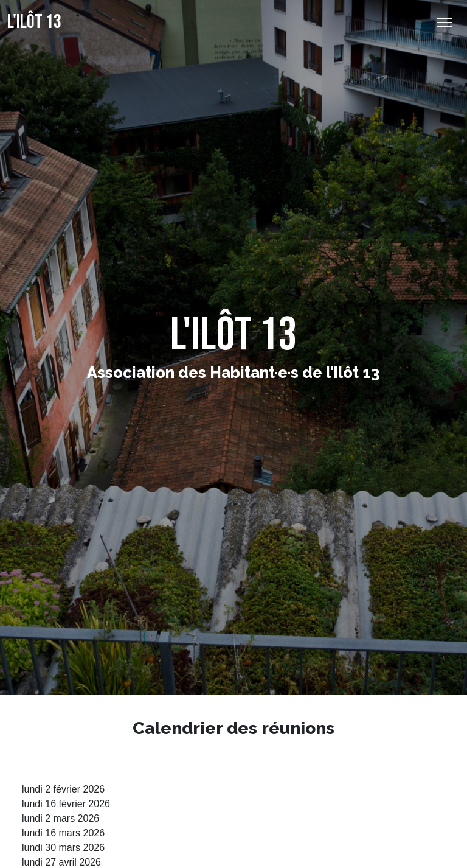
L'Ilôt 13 (34, 22)
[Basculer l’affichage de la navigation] (444, 23)
